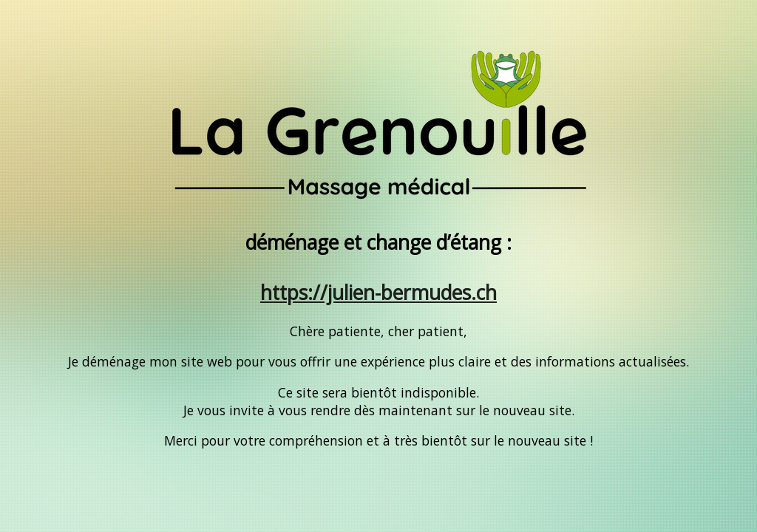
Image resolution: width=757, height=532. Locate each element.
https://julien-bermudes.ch (378, 293)
